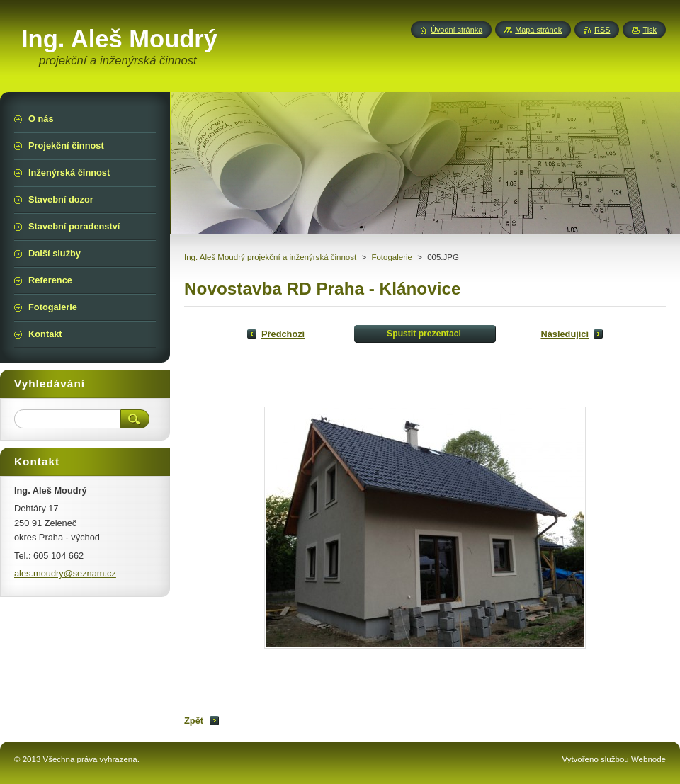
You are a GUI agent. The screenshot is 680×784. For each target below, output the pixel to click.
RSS (602, 30)
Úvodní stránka (457, 30)
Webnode (648, 759)
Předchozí (283, 334)
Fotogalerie (392, 257)
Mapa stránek (538, 30)
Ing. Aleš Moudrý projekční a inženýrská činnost (270, 257)
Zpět (194, 721)
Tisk (650, 30)
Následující (565, 334)
